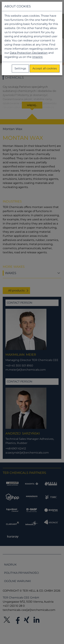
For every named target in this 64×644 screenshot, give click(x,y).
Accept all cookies (45, 68)
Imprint (37, 57)
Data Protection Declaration (29, 53)
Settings (20, 68)
